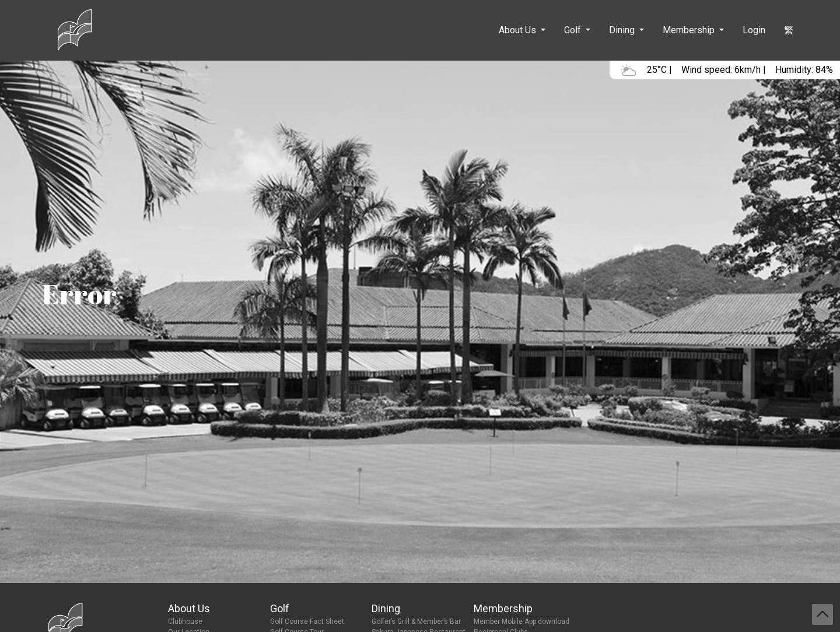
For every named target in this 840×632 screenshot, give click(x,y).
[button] (522, 30)
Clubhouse (185, 622)
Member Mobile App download (521, 622)
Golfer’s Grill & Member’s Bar (416, 622)
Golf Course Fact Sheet (307, 622)
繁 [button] (789, 30)
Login (754, 30)
